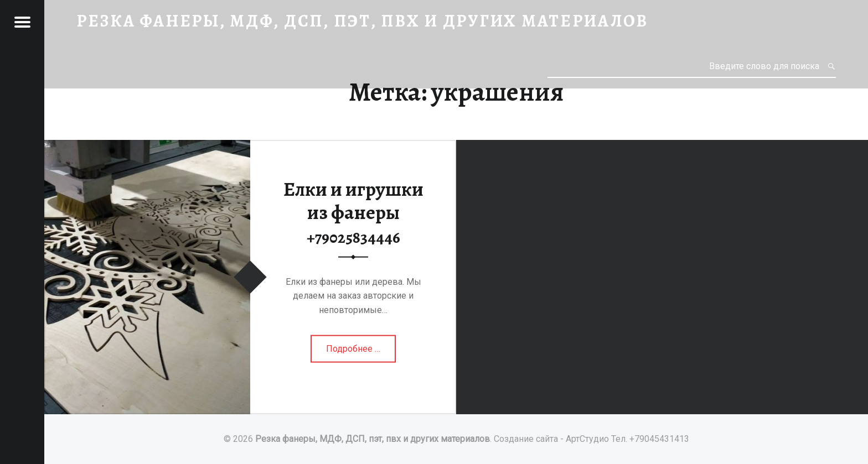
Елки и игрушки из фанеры (353, 212)
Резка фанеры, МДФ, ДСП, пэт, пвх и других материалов (373, 439)
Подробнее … (354, 352)
